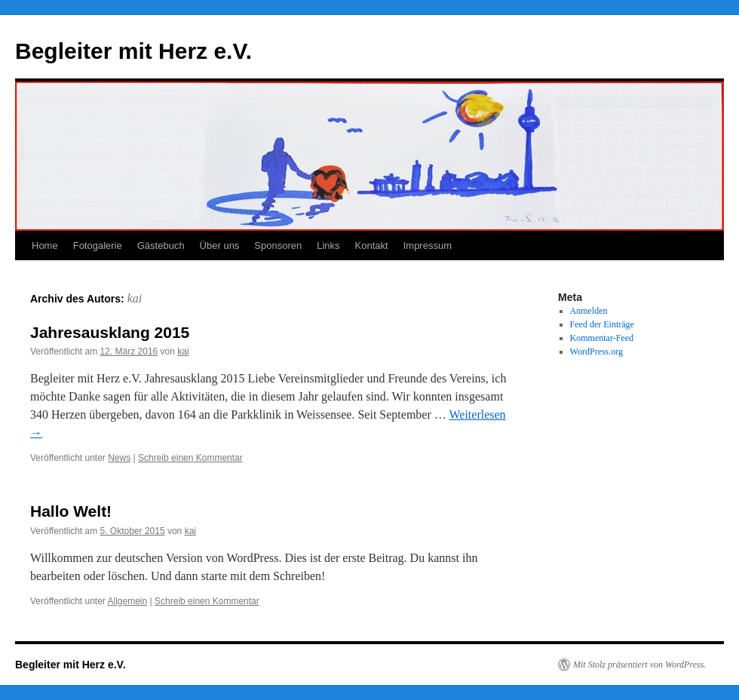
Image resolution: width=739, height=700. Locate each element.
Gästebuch (161, 246)
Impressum (428, 246)
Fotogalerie (98, 246)
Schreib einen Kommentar (190, 458)
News (119, 458)
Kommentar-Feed (602, 338)
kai (135, 298)
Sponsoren (278, 246)
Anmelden (589, 311)
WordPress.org (596, 352)
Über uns (220, 246)
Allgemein (128, 601)
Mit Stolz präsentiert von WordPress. (639, 665)
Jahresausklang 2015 (110, 332)
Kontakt (372, 246)
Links (328, 246)
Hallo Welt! (71, 511)
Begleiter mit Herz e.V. (133, 51)
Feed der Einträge (602, 324)
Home (45, 246)
